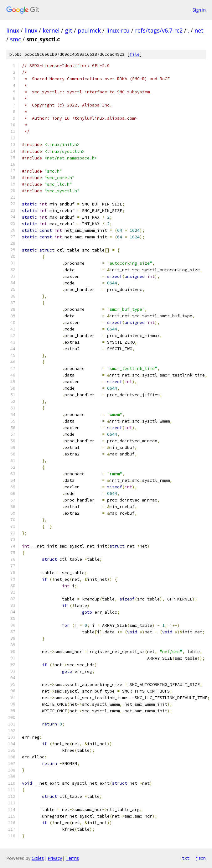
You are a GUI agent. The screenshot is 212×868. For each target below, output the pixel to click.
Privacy (55, 858)
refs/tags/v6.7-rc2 (159, 30)
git (69, 30)
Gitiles (38, 858)
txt (186, 858)
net (199, 30)
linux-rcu (118, 30)
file (135, 54)
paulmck (89, 30)
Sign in (199, 10)
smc (16, 39)
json (201, 858)
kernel (51, 30)
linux (13, 30)
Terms (72, 858)
